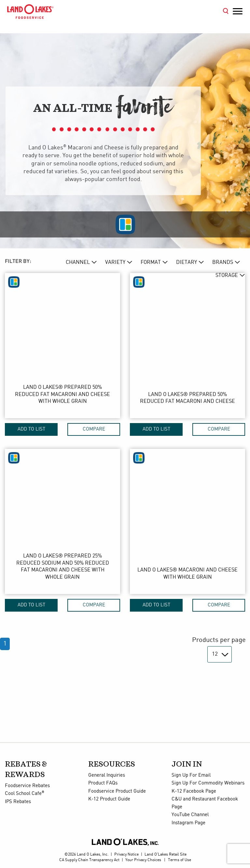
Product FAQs (103, 783)
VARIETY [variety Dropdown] (115, 262)
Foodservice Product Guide (117, 791)
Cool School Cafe (25, 794)
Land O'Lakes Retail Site (166, 854)
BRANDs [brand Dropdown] (223, 262)
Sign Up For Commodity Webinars (208, 783)
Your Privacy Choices (143, 860)
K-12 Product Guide (109, 799)
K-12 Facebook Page (194, 791)
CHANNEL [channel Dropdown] (78, 262)
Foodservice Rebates (27, 786)
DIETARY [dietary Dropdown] (187, 262)
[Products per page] (220, 654)
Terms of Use (180, 860)
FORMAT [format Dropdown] (151, 262)
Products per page (219, 640)
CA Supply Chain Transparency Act (89, 860)
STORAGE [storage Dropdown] (227, 275)
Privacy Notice (126, 854)
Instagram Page (188, 823)
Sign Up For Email (191, 775)
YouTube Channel (190, 815)
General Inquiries (107, 775)
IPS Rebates (18, 802)
